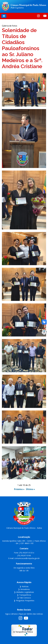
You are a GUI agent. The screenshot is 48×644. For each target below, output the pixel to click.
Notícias (25, 586)
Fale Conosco (25, 598)
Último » (30, 489)
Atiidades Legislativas (25, 592)
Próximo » (19, 489)
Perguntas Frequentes (25, 601)
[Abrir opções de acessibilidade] (44, 332)
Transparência (25, 595)
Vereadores (25, 589)
